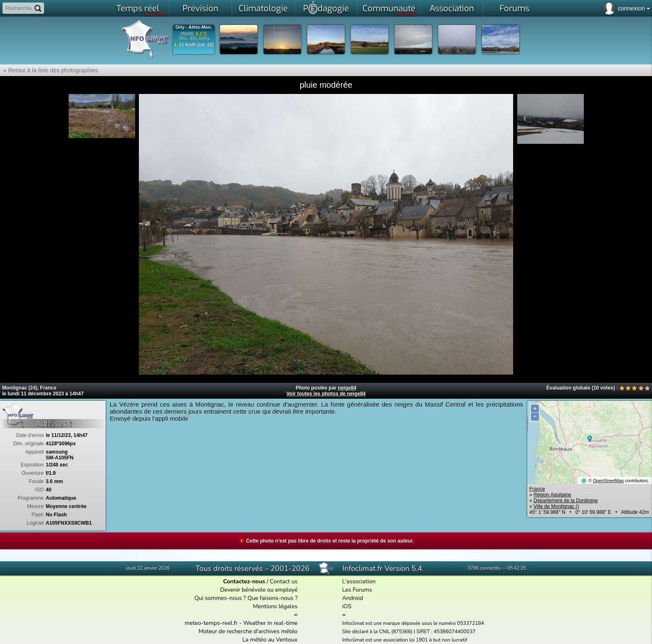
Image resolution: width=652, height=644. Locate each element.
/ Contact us (260, 581)
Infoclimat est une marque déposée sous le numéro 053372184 (413, 623)
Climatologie (263, 9)
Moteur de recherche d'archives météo (248, 631)
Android (353, 598)
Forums (514, 9)
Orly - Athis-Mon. (194, 27)
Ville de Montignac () (556, 506)
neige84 (347, 388)
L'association (359, 581)
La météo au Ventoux (270, 640)
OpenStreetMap (608, 481)
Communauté (389, 10)
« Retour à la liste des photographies (49, 70)
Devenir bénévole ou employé (259, 590)
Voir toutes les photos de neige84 (326, 394)
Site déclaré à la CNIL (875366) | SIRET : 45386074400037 (409, 632)
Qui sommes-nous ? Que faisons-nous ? (246, 598)
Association (452, 9)
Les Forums (357, 590)
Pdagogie (326, 7)
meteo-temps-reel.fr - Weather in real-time (241, 623)
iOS (347, 606)
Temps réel (141, 10)
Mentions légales (275, 606)
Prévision (200, 9)
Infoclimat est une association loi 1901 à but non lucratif (405, 640)
